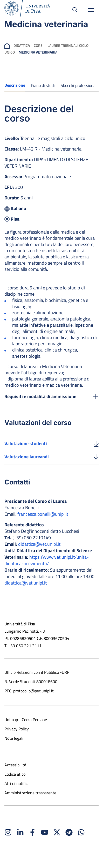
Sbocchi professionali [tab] (79, 85)
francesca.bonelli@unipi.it (43, 514)
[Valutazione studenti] (96, 444)
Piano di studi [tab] (43, 85)
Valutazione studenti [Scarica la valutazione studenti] (26, 443)
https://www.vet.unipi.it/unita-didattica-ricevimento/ (47, 560)
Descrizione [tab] (15, 85)
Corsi (39, 45)
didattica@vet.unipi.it (39, 544)
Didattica (22, 45)
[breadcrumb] (7, 45)
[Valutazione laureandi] (96, 457)
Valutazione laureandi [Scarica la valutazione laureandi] (27, 457)
